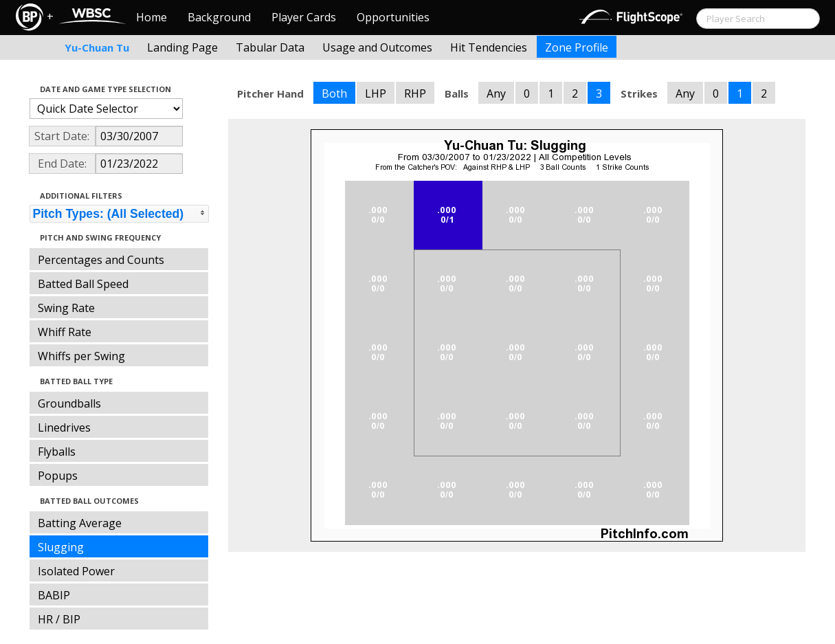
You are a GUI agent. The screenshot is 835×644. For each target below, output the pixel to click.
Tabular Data (270, 47)
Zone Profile (577, 47)
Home (152, 17)
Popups (58, 476)
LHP (376, 93)
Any (496, 93)
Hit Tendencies (489, 47)
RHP (415, 93)
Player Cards (304, 17)
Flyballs (57, 452)
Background (219, 17)
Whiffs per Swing (81, 356)
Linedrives (64, 428)
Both (334, 93)
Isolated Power (76, 571)
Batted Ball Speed (83, 284)
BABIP (54, 595)
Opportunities (393, 17)
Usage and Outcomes (377, 47)
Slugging (61, 547)
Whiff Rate (65, 332)
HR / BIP (59, 619)
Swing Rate (66, 308)
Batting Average (80, 523)
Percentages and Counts (101, 260)
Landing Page (182, 47)
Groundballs (69, 403)
